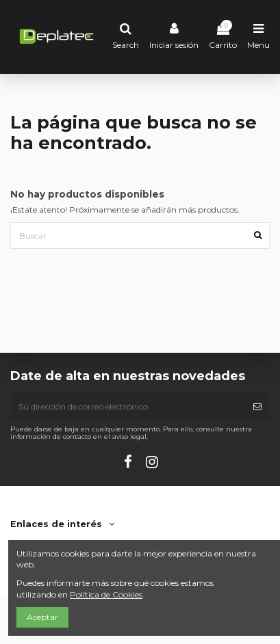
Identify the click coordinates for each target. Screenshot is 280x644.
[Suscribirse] (257, 407)
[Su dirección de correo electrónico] (128, 407)
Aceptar (42, 617)
